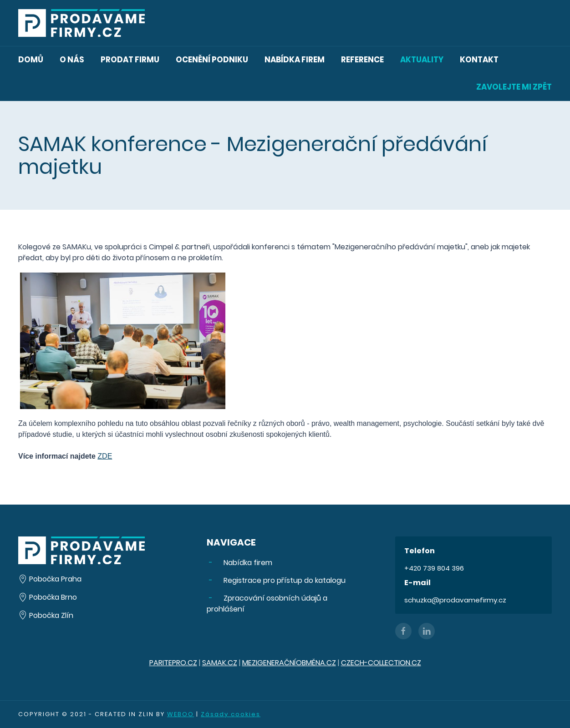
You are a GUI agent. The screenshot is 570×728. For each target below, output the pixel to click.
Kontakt (479, 60)
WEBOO (181, 714)
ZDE (105, 456)
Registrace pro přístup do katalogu (284, 580)
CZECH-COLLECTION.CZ (381, 663)
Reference (362, 60)
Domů (31, 60)
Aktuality (422, 60)
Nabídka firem (295, 60)
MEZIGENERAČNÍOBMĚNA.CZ (289, 663)
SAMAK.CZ (220, 663)
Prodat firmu (130, 60)
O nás (72, 60)
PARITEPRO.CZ (173, 663)
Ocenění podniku (212, 60)
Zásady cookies (231, 714)
